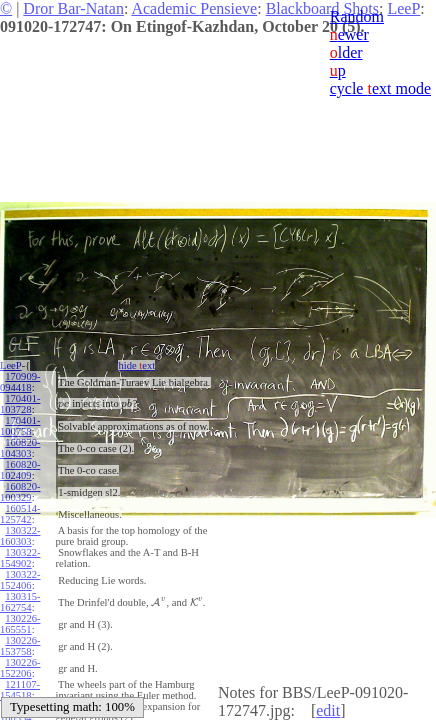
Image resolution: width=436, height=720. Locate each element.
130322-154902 (20, 558)
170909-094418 (20, 382)
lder (346, 52)
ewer (349, 34)
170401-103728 (20, 404)
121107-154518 (20, 690)
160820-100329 (20, 492)
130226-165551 (20, 624)
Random (357, 16)
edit (328, 710)
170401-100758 (20, 426)
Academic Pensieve (194, 8)
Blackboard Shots (322, 8)
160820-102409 (20, 470)
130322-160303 (20, 536)
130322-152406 (20, 580)
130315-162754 (20, 602)
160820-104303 (20, 448)
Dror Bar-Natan (73, 8)
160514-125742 (20, 514)
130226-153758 (20, 646)
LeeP (11, 365)
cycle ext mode (380, 88)
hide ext (132, 365)
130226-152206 (20, 668)
